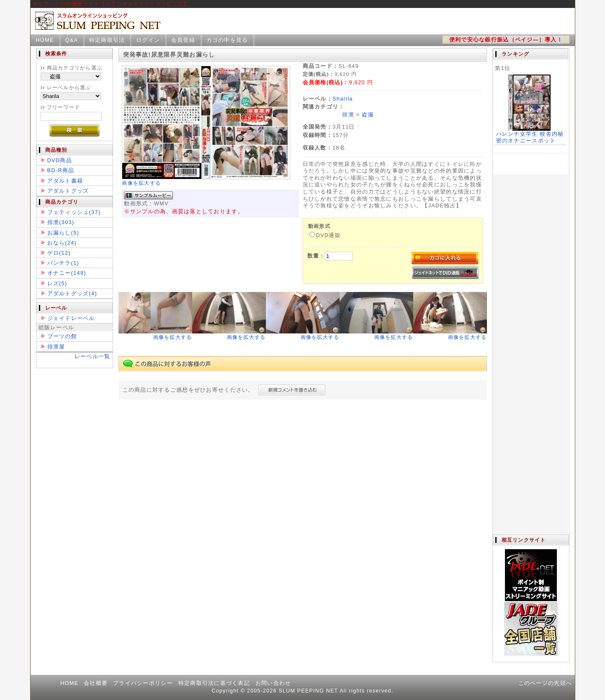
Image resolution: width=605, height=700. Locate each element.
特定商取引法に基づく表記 (214, 683)
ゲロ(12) (59, 253)
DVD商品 (60, 160)
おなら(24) (62, 243)
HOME (45, 40)
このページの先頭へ (545, 683)
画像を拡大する (141, 183)
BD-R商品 (61, 170)
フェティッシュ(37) (74, 212)
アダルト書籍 (65, 181)
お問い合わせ (273, 683)
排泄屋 (56, 347)
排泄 (348, 115)
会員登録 (183, 40)
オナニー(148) (67, 273)
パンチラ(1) (63, 263)
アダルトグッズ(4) (72, 293)
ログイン (148, 40)
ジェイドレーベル (71, 318)
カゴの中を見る (227, 40)
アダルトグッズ (68, 191)
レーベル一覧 (93, 356)
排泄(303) (61, 222)
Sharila (343, 99)
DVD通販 (325, 235)
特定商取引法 (107, 40)
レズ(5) (57, 283)
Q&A (71, 40)
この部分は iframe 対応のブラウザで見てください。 (530, 292)
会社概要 (96, 683)
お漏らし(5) (63, 233)
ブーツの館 (62, 336)
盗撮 (368, 115)
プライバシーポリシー (143, 683)
